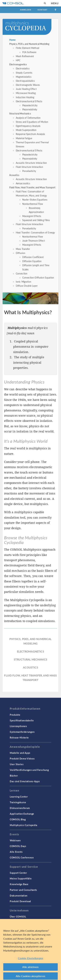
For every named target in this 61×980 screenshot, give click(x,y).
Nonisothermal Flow (33, 204)
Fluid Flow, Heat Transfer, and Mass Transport (32, 187)
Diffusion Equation (32, 261)
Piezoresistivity (30, 109)
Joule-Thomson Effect (34, 241)
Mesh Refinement (25, 56)
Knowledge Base (19, 884)
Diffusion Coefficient (33, 257)
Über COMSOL (18, 917)
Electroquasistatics (25, 81)
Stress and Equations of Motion (32, 122)
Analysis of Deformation (28, 118)
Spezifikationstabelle (22, 720)
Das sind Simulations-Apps (25, 781)
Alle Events (16, 852)
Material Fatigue (24, 138)
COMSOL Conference (22, 857)
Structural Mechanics (20, 113)
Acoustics (14, 175)
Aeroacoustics (23, 183)
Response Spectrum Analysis (30, 134)
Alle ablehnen (30, 969)
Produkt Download (20, 901)
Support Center (18, 873)
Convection (22, 273)
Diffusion (20, 253)
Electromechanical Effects (29, 101)
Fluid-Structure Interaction (29, 167)
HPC (18, 60)
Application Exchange (22, 814)
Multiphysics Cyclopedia (24, 825)
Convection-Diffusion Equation (38, 278)
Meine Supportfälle (21, 878)
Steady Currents (24, 73)
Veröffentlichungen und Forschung (29, 770)
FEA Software (29, 52)
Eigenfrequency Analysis (28, 126)
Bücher (14, 776)
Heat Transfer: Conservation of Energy (35, 232)
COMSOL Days (18, 846)
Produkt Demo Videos (22, 758)
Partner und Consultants (23, 890)
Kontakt (43, 10)
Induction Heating (25, 97)
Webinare (15, 840)
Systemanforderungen (22, 732)
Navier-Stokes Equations (35, 200)
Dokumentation (19, 896)
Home (13, 40)
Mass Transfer (23, 249)
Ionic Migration (24, 282)
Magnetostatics (24, 77)
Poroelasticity (29, 171)
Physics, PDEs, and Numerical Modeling (29, 44)
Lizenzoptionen (18, 726)
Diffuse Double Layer (27, 286)
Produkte (15, 715)
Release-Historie (19, 737)
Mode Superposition (26, 130)
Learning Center (19, 797)
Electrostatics (23, 68)
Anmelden (26, 10)
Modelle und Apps (20, 753)
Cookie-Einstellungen (30, 960)
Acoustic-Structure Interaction (31, 163)
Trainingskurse (18, 802)
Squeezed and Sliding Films (36, 220)
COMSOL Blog (18, 819)
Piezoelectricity (30, 105)
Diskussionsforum (20, 808)
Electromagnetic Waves (28, 85)
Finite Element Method (27, 48)
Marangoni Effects (32, 216)
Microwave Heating (26, 93)
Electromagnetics (18, 64)
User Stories (17, 764)
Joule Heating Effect (26, 89)
